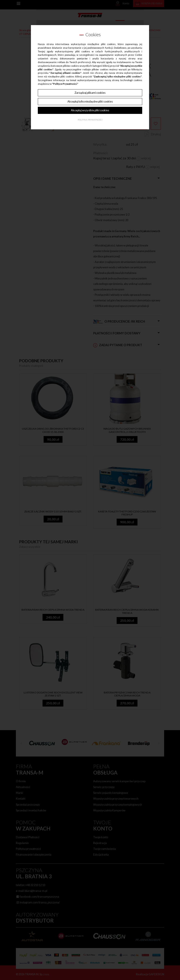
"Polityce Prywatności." (65, 84)
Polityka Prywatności (90, 120)
